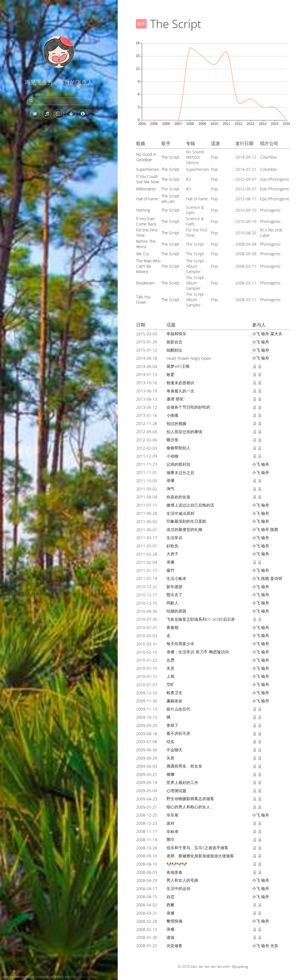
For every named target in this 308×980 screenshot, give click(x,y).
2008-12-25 (147, 815)
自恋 (170, 897)
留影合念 (174, 342)
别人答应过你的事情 (184, 432)
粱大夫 (276, 334)
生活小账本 (176, 578)
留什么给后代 (178, 709)
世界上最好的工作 (182, 782)
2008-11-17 (147, 831)
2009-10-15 (147, 717)
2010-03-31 (147, 644)
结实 (170, 742)
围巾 (170, 839)
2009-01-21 (147, 807)
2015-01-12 (147, 350)
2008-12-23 (147, 823)
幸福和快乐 (176, 334)
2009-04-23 (147, 799)
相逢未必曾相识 (180, 383)
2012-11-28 (147, 423)
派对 (170, 823)
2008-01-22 (147, 946)
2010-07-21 (147, 627)
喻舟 (265, 334)
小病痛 (172, 415)
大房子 (172, 554)
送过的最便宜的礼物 (184, 529)
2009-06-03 (147, 766)
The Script (170, 157)
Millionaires (146, 189)
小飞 (256, 334)
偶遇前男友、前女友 (184, 766)
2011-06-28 (147, 513)
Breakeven (145, 283)
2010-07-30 (147, 619)
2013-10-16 (147, 383)
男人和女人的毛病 (182, 880)
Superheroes (148, 169)
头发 (170, 758)
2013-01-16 (147, 415)
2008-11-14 (147, 840)
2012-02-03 (147, 448)
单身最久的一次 (180, 391)
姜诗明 (276, 578)
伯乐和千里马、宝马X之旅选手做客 (197, 848)
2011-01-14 (147, 578)
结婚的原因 (176, 611)
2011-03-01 (147, 546)
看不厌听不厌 (178, 733)
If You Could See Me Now (147, 179)
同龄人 (172, 603)
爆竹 (170, 570)
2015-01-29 (147, 342)
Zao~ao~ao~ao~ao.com (210, 966)
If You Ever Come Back (146, 221)
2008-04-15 (147, 897)
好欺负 (172, 546)
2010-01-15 (147, 668)
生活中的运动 (178, 888)
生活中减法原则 (180, 513)
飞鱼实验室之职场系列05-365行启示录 (201, 619)
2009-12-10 (147, 693)
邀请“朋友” (176, 399)
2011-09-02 (147, 489)
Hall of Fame (147, 199)
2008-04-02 (147, 905)
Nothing (143, 210)
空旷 (170, 684)
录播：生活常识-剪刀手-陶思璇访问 (198, 652)
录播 (170, 480)
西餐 (170, 905)
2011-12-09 (147, 456)
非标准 (172, 831)
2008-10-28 (147, 848)
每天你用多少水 (180, 644)
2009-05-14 (147, 782)
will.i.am (168, 201)
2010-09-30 (147, 611)
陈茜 (274, 529)
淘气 (170, 489)
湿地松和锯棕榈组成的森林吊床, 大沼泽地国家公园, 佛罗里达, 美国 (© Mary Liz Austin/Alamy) (49, 977)
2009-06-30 (147, 750)
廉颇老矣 (174, 701)
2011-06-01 (147, 530)
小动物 (172, 456)
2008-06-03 (147, 872)
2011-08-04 (147, 497)
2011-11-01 (147, 472)
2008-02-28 (147, 921)
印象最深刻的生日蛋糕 (186, 521)
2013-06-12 (147, 407)
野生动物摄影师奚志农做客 (190, 799)
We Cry (142, 254)
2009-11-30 (147, 701)
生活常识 (174, 538)
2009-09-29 (147, 725)
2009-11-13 (147, 709)
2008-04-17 (147, 889)
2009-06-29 (147, 758)
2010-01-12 (147, 676)
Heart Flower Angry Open (189, 358)
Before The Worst (146, 244)
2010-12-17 (147, 595)
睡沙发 (172, 440)
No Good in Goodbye (146, 157)
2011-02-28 (147, 554)
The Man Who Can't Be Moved (148, 266)
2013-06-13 (147, 399)
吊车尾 (172, 815)
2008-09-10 (147, 856)
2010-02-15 (147, 652)
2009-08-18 (147, 734)
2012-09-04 (147, 432)
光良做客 (174, 946)
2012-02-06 (147, 440)
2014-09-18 (147, 358)
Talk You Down (143, 299)
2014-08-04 (147, 366)
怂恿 (170, 660)
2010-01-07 (147, 685)
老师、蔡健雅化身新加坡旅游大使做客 (200, 856)
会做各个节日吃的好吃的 (188, 407)
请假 (170, 937)
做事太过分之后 (180, 472)
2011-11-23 (147, 464)
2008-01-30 (147, 937)
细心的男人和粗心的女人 (188, 807)
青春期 (172, 627)
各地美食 (174, 872)
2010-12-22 (147, 587)
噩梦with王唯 (178, 366)
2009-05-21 (147, 774)
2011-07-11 (147, 505)
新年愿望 (174, 587)
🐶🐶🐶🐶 (177, 864)
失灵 (170, 668)
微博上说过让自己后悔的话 (190, 505)
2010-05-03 (147, 636)
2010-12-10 (147, 603)
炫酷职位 (174, 350)
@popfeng (240, 967)
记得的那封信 (178, 464)
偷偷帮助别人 (178, 448)
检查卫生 (174, 693)
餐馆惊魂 (174, 921)
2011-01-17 (147, 570)
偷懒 (170, 774)
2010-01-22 (147, 660)
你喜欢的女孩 (178, 497)
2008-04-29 (147, 880)
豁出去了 (174, 595)
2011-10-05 (147, 481)
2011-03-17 (147, 538)
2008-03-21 (147, 913)
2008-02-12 (147, 929)
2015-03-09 (147, 334)
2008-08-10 (147, 864)
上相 (170, 676)
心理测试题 (176, 791)
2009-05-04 (147, 791)
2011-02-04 (147, 562)
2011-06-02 (147, 521)
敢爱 (170, 374)
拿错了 (172, 725)
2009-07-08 (147, 742)
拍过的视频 (176, 423)
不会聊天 (174, 750)
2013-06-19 (147, 391)
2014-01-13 (147, 374)
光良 (274, 946)
